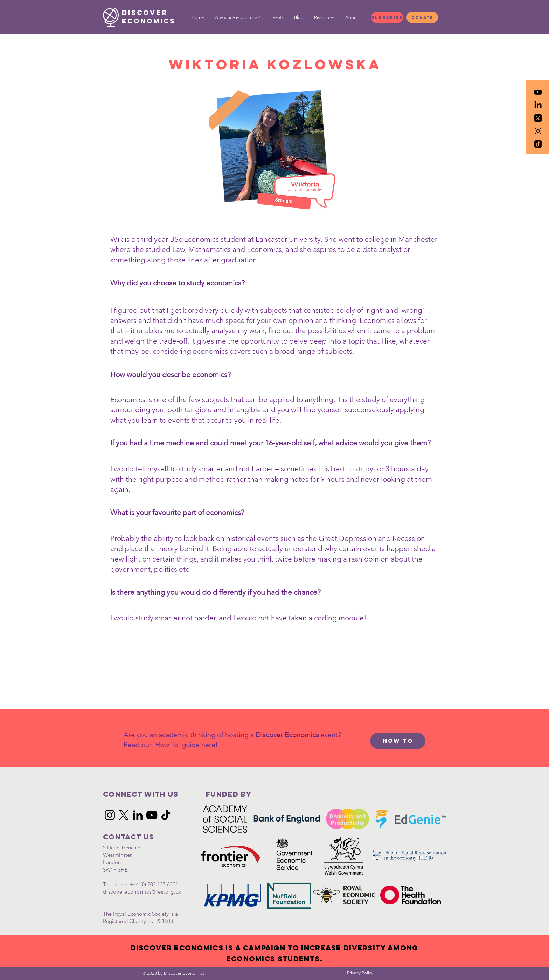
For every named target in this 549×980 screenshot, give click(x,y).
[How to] (398, 741)
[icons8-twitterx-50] (538, 118)
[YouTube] (152, 815)
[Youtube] (538, 92)
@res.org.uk (166, 892)
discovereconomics (127, 892)
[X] (124, 815)
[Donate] (422, 17)
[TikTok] (538, 144)
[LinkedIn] (538, 105)
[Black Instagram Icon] (538, 131)
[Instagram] (110, 815)
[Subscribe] (387, 17)
